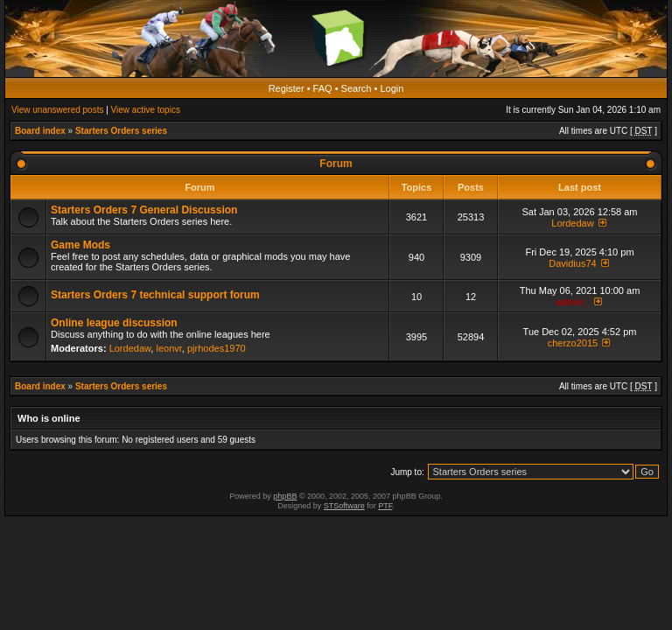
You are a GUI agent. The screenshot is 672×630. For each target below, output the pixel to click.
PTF (385, 506)
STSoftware (344, 506)
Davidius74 (572, 263)
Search (357, 88)
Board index (40, 131)
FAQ (323, 88)
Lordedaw (572, 223)
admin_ (573, 302)
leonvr (168, 348)
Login (392, 88)
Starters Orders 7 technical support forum (155, 295)
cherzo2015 (573, 343)
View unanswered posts (57, 110)
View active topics (146, 110)
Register (287, 88)
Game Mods (80, 245)
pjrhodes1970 (217, 348)
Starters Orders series (121, 131)
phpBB (285, 496)
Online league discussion (114, 323)
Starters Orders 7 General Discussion (144, 210)
